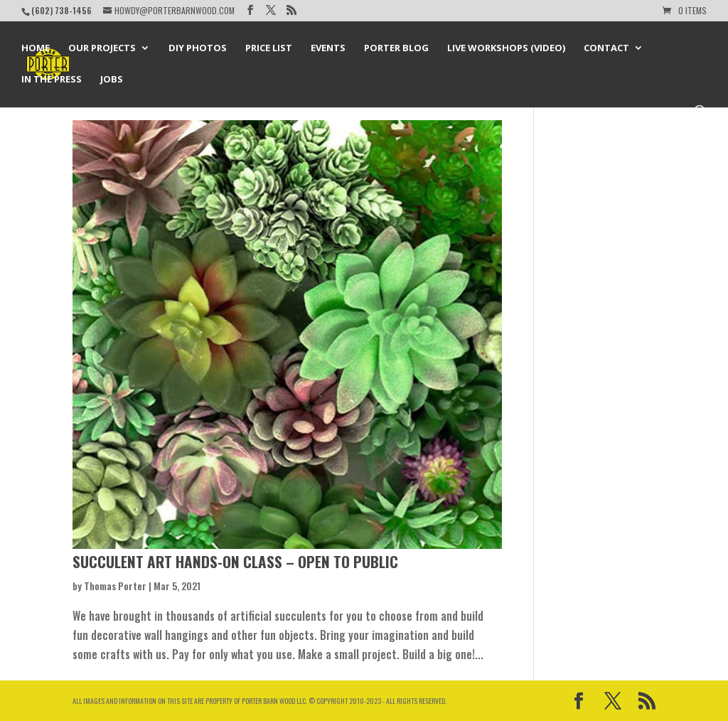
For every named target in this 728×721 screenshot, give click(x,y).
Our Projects (102, 48)
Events (328, 48)
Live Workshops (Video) (506, 48)
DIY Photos (198, 48)
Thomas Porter (115, 586)
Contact (606, 48)
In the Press (52, 80)
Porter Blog (396, 48)
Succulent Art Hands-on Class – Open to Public (235, 561)
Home (36, 48)
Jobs (112, 80)
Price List (269, 48)
